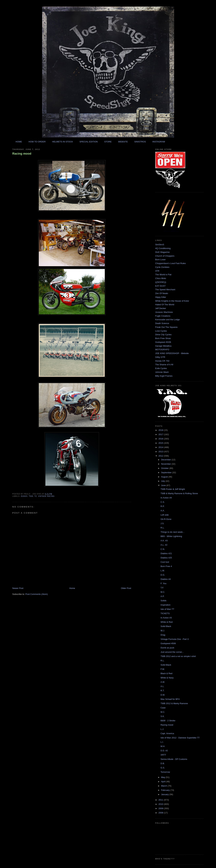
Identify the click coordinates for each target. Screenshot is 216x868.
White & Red (167, 622)
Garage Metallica (163, 346)
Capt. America (167, 733)
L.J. (162, 729)
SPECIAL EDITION (89, 142)
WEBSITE (123, 142)
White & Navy (167, 678)
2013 (161, 452)
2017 (161, 434)
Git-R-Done (166, 519)
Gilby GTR (160, 357)
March (164, 786)
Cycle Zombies (162, 267)
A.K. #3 (164, 541)
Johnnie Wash (162, 372)
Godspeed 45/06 (163, 342)
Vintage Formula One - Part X (175, 639)
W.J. (163, 631)
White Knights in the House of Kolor (172, 301)
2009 (161, 808)
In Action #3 (166, 618)
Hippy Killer (161, 297)
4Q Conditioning (163, 248)
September (167, 472)
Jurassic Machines (164, 312)
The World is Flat (163, 275)
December (166, 460)
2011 (161, 800)
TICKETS (165, 613)
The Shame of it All (164, 365)
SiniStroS (160, 245)
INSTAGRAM (159, 142)
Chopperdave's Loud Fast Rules (171, 263)
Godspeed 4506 (168, 643)
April (164, 782)
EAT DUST (160, 286)
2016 (161, 439)
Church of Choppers (165, 256)
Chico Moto (161, 278)
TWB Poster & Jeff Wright (173, 489)
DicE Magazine (162, 252)
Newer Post (18, 588)
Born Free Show (163, 338)
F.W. (163, 669)
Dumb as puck (167, 648)
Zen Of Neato (162, 293)
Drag (163, 635)
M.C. (163, 592)
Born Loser (161, 260)
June (164, 485)
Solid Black (166, 626)
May (163, 777)
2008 (161, 813)
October (165, 468)
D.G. (163, 575)
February (166, 790)
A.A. (163, 511)
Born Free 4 (166, 566)
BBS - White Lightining (171, 536)
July (163, 481)
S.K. (163, 716)
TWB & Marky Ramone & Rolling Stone (179, 493)
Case (163, 708)
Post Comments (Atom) (37, 594)
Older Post (126, 588)
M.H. (163, 746)
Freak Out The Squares (166, 327)
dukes (24, 496)
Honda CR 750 (162, 361)
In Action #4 (166, 498)
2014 (161, 447)
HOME (19, 142)
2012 (161, 456)
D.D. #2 (164, 751)
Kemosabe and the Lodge (168, 320)
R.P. (163, 506)
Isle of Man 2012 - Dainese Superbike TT (180, 738)
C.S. (163, 502)
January (165, 794)
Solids (163, 601)
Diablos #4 (166, 579)
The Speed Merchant (165, 290)
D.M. (163, 695)
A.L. (162, 686)
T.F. (162, 588)
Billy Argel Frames (164, 376)
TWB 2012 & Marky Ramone (174, 703)
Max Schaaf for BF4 (170, 699)
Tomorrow (165, 772)
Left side (165, 515)
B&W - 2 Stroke (168, 721)
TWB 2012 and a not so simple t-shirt (178, 656)
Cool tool (165, 562)
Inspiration (166, 605)
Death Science (162, 323)
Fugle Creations (163, 316)
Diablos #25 (166, 558)
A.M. (163, 682)
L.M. (163, 571)
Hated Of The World (165, 305)
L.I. (162, 742)
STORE (108, 142)
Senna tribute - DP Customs (174, 759)
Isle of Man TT (167, 609)
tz (36, 496)
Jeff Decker (161, 308)
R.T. (162, 691)
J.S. (162, 523)
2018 (161, 430)
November (166, 464)
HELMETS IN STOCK (63, 142)
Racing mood (22, 154)
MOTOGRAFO (162, 350)
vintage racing (46, 496)
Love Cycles (161, 331)
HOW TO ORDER (37, 142)
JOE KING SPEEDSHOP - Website (172, 353)
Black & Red (166, 673)
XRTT (163, 755)
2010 (161, 804)
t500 (31, 496)
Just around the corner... (172, 652)
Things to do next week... (173, 532)
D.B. (163, 763)
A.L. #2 (164, 545)
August (165, 477)
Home (72, 588)
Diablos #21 (166, 553)
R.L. (163, 528)
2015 (161, 443)
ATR (157, 271)
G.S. (163, 768)
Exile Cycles (161, 368)
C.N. (163, 549)
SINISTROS (140, 142)
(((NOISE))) (161, 282)
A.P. (162, 596)
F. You (163, 583)
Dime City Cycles (163, 335)
